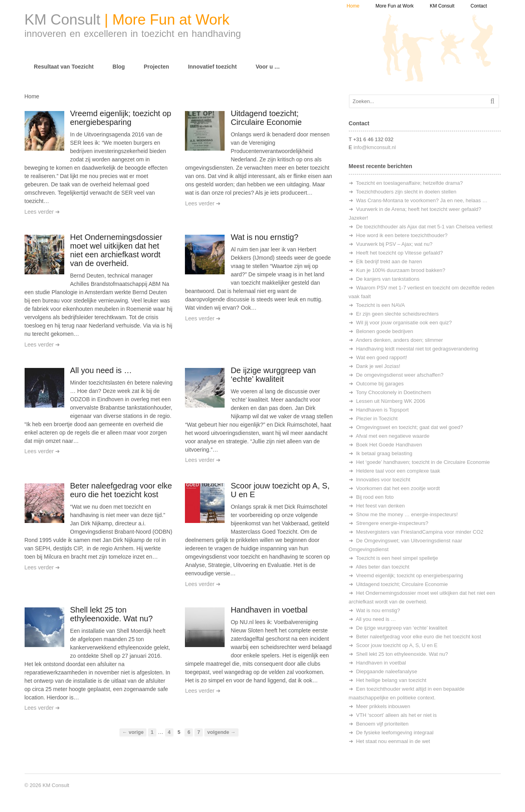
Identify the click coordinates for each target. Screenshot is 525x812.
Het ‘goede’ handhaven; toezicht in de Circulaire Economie (423, 462)
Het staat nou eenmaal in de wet (393, 741)
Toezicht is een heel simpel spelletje (397, 558)
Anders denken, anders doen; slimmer (400, 340)
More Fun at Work (394, 6)
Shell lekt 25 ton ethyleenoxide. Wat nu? (112, 614)
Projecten (156, 67)
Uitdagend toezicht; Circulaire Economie (266, 118)
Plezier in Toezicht (377, 418)
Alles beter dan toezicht (383, 567)
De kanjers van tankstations (388, 279)
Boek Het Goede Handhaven (389, 445)
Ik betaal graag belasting (384, 453)
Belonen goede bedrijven (385, 331)
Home (353, 6)
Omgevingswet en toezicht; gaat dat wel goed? (410, 427)
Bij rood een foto (375, 497)
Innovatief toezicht (212, 67)
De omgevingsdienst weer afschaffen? (400, 375)
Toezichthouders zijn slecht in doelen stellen (406, 192)
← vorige (133, 732)
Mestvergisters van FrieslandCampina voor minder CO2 (420, 532)
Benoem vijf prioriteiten (382, 724)
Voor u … (268, 67)
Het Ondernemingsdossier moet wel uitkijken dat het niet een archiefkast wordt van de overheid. (116, 250)
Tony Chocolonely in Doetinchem (393, 392)
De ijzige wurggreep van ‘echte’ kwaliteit (273, 375)
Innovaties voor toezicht (383, 480)
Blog (119, 67)
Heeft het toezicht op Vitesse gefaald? (399, 253)
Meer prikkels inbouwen (383, 706)
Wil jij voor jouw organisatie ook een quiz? (404, 323)
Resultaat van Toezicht (64, 67)
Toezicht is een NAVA (380, 305)
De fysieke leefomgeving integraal (395, 733)
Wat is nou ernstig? (264, 237)
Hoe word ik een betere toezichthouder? (402, 235)
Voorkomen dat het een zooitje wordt (398, 488)
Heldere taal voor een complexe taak (398, 471)
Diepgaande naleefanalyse (387, 671)
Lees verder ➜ (42, 212)
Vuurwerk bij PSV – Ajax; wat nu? (394, 244)
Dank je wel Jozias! (378, 366)
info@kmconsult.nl (375, 147)
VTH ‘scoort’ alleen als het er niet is (396, 715)
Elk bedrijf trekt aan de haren (389, 261)
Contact (479, 6)
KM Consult (442, 6)
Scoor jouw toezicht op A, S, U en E (397, 645)
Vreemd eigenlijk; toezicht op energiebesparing (121, 118)
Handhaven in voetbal (269, 610)
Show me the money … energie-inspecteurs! (407, 514)
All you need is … (101, 370)
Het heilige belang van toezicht (391, 680)
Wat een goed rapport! (382, 357)
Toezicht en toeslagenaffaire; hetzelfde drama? (409, 183)
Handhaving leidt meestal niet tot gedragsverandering (417, 349)
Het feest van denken (380, 506)
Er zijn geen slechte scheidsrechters (397, 314)
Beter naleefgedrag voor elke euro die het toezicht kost (121, 490)
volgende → (221, 732)
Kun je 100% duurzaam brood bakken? (401, 270)
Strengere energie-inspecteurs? (392, 523)
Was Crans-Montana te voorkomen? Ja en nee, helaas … (422, 200)
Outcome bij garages (380, 384)
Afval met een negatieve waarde (393, 436)
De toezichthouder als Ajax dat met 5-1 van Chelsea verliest (424, 227)
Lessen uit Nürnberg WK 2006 (390, 401)
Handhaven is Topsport (382, 410)
